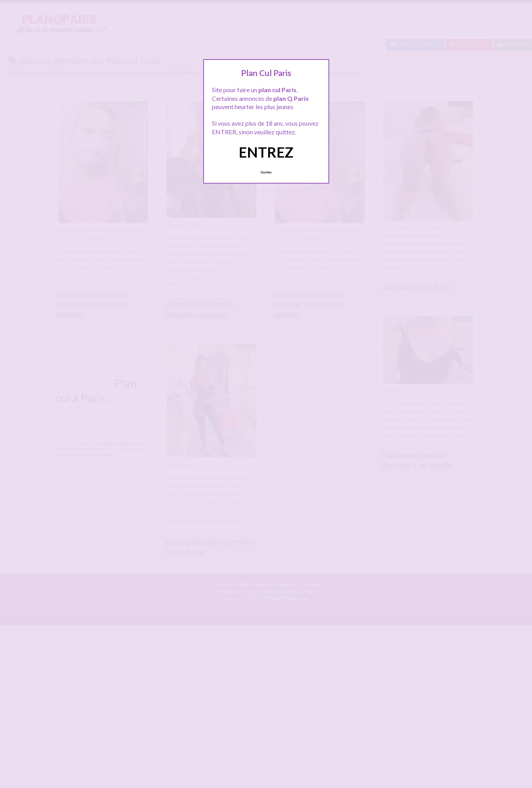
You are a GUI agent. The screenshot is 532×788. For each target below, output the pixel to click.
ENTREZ (266, 152)
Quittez (266, 172)
